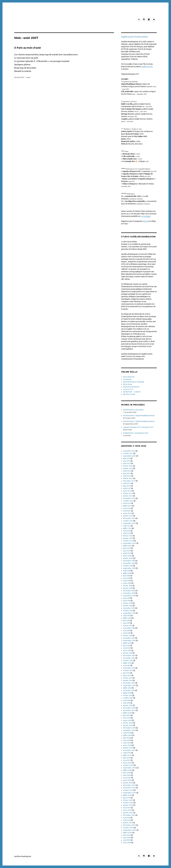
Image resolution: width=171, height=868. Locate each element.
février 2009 (128, 723)
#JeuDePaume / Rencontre (133, 410)
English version (127, 37)
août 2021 (127, 526)
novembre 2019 (129, 563)
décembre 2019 (129, 561)
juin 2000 (127, 835)
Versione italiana (141, 37)
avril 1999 (127, 840)
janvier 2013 (128, 680)
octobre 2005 (128, 790)
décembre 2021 (129, 518)
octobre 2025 (128, 453)
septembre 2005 (129, 793)
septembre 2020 (130, 543)
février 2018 (128, 603)
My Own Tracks (129, 394)
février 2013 (128, 678)
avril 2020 (127, 553)
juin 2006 (127, 773)
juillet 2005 (127, 795)
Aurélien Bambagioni (23, 856)
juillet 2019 (127, 573)
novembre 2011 (129, 690)
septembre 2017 (129, 613)
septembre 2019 (129, 568)
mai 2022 (127, 508)
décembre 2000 (129, 825)
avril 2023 (127, 488)
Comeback (127, 379)
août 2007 (127, 753)
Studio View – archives (132, 392)
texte (28, 77)
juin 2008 (127, 738)
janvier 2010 (128, 705)
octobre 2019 (128, 566)
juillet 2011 (127, 693)
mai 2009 (127, 718)
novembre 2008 (129, 730)
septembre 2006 (130, 768)
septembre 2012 (129, 685)
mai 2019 (126, 578)
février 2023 (128, 493)
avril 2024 (127, 476)
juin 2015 (126, 646)
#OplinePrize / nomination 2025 (136, 433)
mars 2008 (127, 745)
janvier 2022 (128, 516)
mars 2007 (127, 763)
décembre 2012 (129, 683)
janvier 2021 (128, 538)
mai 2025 (127, 461)
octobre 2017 (128, 611)
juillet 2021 (127, 528)
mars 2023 (127, 491)
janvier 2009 (128, 725)
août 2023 (127, 483)
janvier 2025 (128, 468)
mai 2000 (127, 838)
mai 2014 (127, 666)
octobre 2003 (128, 803)
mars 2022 (127, 513)
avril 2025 (127, 463)
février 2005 (128, 800)
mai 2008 (127, 740)
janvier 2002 (128, 813)
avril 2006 (127, 778)
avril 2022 (127, 511)
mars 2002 (127, 810)
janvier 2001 (128, 823)
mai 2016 (126, 631)
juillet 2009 (127, 713)
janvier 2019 (128, 588)
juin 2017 (126, 621)
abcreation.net (129, 377)
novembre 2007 (129, 750)
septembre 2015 (129, 641)
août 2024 (127, 471)
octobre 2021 (128, 521)
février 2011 (128, 695)
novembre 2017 (129, 608)
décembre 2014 (129, 656)
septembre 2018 (129, 596)
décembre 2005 (129, 785)
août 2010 (127, 700)
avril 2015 (127, 648)
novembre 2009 (129, 710)
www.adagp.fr (146, 216)
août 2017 (127, 616)
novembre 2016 (129, 628)
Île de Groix (128, 384)
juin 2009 (127, 715)
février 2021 (128, 536)
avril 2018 (127, 601)
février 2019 (128, 586)
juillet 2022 (127, 506)
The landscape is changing (134, 382)
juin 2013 (126, 673)
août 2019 (127, 571)
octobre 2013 (128, 671)
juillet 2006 (127, 770)
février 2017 (128, 626)
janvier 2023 (128, 496)
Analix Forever (147, 67)
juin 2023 (127, 486)
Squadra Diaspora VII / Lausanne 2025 (138, 427)
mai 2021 (127, 531)
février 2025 (128, 466)
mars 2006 (127, 780)
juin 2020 (127, 548)
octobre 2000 (128, 828)
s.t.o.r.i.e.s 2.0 (128, 389)
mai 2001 (127, 818)
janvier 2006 (128, 783)
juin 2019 (126, 576)
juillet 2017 (127, 618)
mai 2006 (127, 775)
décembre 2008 (129, 728)
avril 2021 (127, 533)
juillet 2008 (127, 735)
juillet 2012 (127, 688)
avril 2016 (127, 633)
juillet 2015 (127, 643)
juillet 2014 (127, 663)
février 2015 (128, 653)
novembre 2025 (129, 451)
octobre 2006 (128, 765)
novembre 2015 (129, 638)
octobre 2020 (128, 541)
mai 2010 (127, 703)
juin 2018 (126, 598)
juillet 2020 (127, 546)
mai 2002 (127, 808)
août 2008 (127, 733)
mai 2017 (126, 623)
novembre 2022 (129, 498)
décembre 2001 (129, 815)
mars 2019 (127, 583)
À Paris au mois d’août (28, 48)
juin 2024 (127, 473)
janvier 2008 (128, 748)
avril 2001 (127, 820)
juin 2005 (127, 798)
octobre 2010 (128, 698)
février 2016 (128, 636)
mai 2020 (127, 551)
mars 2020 (127, 556)
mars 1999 (127, 843)
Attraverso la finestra (131, 387)
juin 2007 (127, 758)
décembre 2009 (129, 708)
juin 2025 (127, 458)
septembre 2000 (130, 830)
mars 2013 (127, 676)
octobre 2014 (128, 661)
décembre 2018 (129, 591)
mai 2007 (127, 760)
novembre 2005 (129, 788)
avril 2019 (127, 581)
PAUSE (146, 221)
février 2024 (128, 478)
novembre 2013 (129, 668)
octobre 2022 (128, 501)
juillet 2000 (127, 833)
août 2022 (127, 503)
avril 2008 (127, 743)
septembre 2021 (129, 523)
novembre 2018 (129, 593)
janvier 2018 (128, 606)
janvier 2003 (128, 805)
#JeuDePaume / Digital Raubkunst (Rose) (139, 416)
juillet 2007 (127, 755)
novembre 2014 (129, 658)
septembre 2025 (129, 456)
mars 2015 (127, 651)
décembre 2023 (129, 481)
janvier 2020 (128, 558)
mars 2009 (127, 720)
